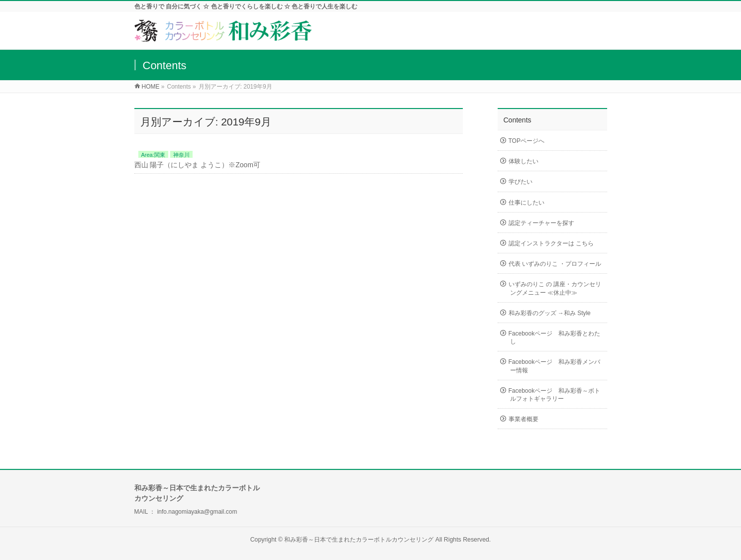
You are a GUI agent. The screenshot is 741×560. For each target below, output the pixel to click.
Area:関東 (153, 155)
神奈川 (181, 155)
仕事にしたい (527, 203)
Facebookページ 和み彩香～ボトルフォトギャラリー (555, 395)
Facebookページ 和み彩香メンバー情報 (555, 366)
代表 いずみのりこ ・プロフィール (555, 264)
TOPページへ (527, 141)
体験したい (524, 161)
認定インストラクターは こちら (551, 243)
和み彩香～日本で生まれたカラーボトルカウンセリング (360, 540)
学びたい (521, 182)
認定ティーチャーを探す (541, 223)
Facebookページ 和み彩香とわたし (555, 337)
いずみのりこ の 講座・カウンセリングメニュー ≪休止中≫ (555, 288)
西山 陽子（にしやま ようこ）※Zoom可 (198, 165)
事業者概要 (524, 419)
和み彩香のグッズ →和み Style (550, 313)
